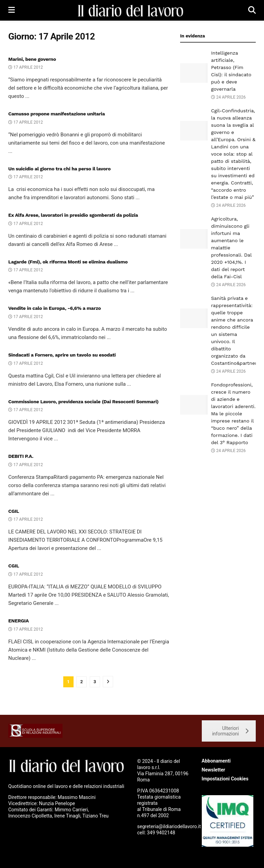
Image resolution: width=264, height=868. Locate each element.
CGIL (14, 511)
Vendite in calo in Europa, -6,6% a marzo (54, 308)
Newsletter (213, 770)
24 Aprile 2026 (228, 97)
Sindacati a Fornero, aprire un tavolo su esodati (62, 355)
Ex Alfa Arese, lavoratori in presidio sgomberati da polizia (73, 215)
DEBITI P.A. (21, 456)
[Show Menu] (12, 10)
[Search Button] (252, 10)
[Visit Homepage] (131, 10)
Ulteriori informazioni (230, 731)
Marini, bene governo (32, 59)
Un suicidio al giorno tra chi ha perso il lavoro (59, 169)
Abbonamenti (216, 761)
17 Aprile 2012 (26, 67)
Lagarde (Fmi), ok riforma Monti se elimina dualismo (68, 262)
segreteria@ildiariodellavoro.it (169, 826)
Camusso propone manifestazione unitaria (57, 114)
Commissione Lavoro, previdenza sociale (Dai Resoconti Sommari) (83, 402)
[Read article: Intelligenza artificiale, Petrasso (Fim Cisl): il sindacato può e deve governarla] (194, 73)
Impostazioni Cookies (225, 779)
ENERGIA (19, 621)
